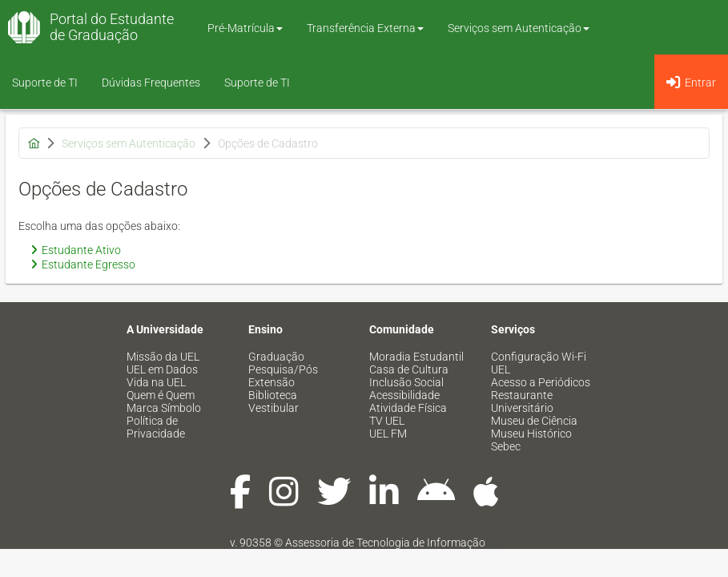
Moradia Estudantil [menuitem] (416, 357)
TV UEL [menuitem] (387, 421)
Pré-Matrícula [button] (245, 28)
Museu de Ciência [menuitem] (534, 421)
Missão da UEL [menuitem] (163, 357)
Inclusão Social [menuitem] (406, 382)
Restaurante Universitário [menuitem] (522, 401)
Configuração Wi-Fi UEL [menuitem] (539, 363)
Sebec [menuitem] (506, 446)
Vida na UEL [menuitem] (156, 382)
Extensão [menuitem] (271, 382)
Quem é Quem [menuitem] (161, 395)
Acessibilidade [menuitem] (404, 395)
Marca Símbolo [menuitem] (164, 408)
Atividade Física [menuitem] (408, 408)
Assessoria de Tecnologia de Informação (385, 543)
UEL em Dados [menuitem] (162, 369)
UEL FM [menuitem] (388, 434)
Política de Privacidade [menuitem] (156, 427)
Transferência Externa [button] (365, 28)
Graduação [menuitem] (276, 357)
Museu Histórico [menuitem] (531, 434)
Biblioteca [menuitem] (273, 395)
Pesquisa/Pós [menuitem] (283, 369)
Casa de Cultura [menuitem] (409, 369)
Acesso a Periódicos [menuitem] (541, 382)
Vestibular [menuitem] (274, 408)
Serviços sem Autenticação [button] (519, 28)
